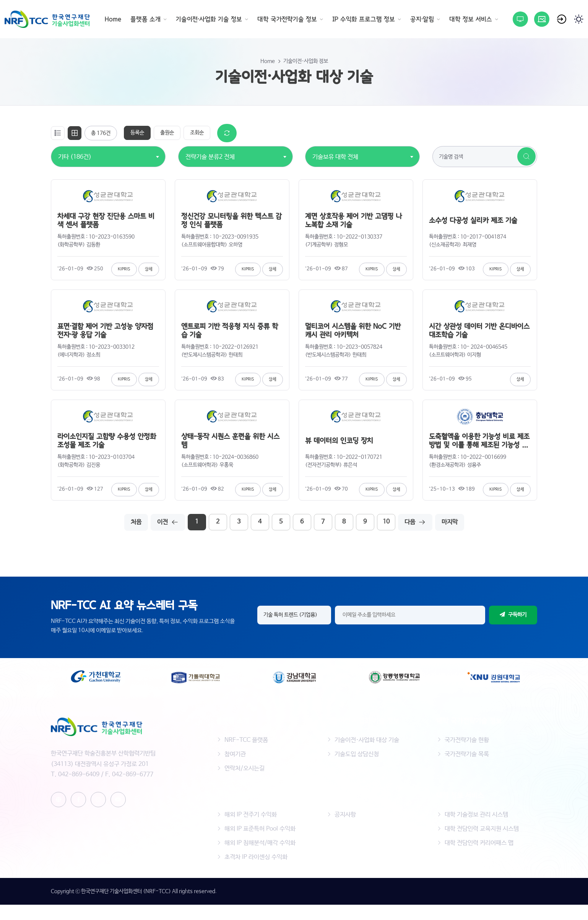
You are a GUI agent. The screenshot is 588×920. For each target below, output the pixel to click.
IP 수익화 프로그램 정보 (364, 19)
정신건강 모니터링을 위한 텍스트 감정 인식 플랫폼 (231, 221)
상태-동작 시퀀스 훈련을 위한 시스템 (230, 441)
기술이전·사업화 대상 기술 (367, 740)
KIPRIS (124, 269)
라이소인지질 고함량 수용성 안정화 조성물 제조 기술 (107, 441)
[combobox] (75, 153)
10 (386, 522)
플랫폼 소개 (145, 19)
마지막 (450, 522)
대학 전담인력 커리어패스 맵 (479, 843)
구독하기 (513, 615)
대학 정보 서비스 (471, 19)
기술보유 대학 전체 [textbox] (335, 157)
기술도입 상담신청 (357, 754)
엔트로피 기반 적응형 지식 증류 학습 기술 (230, 331)
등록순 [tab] (137, 133)
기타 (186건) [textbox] (75, 157)
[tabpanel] (294, 327)
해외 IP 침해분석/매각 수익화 (260, 843)
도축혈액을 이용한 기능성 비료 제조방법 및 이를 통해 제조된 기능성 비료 (479, 441)
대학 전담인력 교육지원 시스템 (482, 829)
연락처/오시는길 (244, 768)
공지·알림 (422, 19)
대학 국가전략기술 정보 (287, 19)
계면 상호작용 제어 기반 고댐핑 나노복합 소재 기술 (353, 221)
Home (113, 19)
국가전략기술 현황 (467, 740)
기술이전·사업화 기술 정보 (209, 19)
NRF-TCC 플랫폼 (246, 740)
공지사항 (345, 815)
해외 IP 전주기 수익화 (251, 815)
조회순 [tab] (197, 133)
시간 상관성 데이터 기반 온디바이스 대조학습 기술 (479, 331)
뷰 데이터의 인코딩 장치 (339, 441)
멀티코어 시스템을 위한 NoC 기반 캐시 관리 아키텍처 (353, 331)
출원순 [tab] (167, 133)
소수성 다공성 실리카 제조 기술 (473, 221)
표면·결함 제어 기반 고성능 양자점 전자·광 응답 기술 (105, 331)
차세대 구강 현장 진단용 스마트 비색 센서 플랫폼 (106, 221)
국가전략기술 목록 (467, 754)
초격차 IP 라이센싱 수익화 (256, 857)
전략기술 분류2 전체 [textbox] (210, 157)
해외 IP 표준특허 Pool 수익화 (260, 829)
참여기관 (235, 754)
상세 (149, 269)
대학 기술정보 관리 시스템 (476, 815)
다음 (415, 522)
